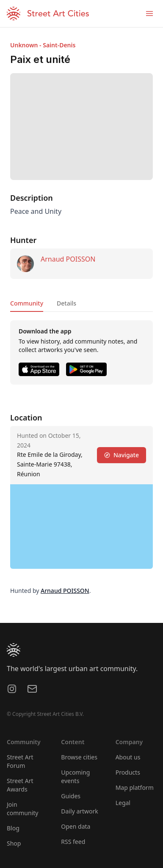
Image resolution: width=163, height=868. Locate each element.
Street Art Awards (20, 785)
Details (66, 303)
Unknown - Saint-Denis (43, 45)
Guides (71, 796)
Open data (76, 826)
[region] (81, 527)
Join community (22, 809)
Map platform (135, 787)
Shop (14, 843)
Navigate (122, 455)
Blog (13, 828)
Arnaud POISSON (68, 259)
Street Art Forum (20, 761)
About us (128, 757)
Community (27, 303)
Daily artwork (80, 811)
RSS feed (73, 842)
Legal (123, 803)
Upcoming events (75, 777)
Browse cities (79, 757)
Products (128, 772)
